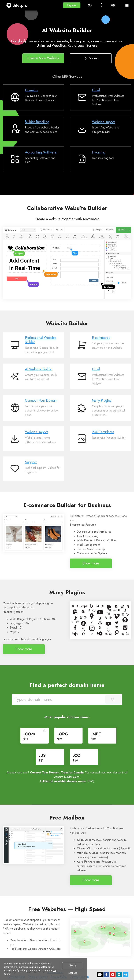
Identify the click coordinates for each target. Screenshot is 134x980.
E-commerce (101, 338)
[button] (72, 5)
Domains (31, 90)
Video (91, 58)
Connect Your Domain (41, 401)
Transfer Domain (72, 773)
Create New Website (43, 58)
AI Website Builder (39, 369)
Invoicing (99, 152)
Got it (73, 966)
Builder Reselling (37, 122)
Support (31, 462)
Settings (73, 973)
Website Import (103, 122)
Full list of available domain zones (63, 781)
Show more (91, 563)
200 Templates (103, 432)
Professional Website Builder (41, 340)
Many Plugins (102, 401)
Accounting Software (41, 152)
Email (96, 90)
